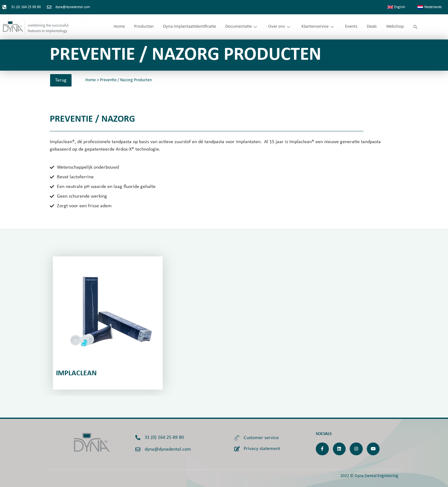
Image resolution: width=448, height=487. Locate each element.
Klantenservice (318, 27)
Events (351, 27)
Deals (372, 27)
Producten (144, 27)
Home (119, 27)
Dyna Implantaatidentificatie (189, 27)
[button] (415, 27)
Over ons (279, 27)
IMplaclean (76, 373)
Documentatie (241, 27)
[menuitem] (397, 7)
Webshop (395, 27)
